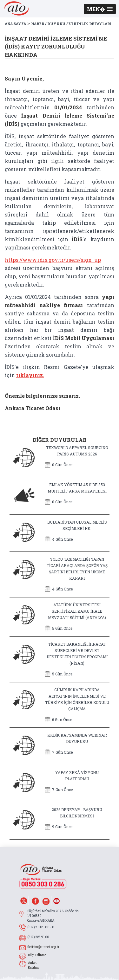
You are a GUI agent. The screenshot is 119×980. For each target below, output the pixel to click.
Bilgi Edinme (37, 955)
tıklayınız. (30, 375)
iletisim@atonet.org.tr (43, 947)
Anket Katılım (33, 965)
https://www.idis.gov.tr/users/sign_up (53, 260)
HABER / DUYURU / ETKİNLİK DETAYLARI (71, 24)
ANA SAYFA (15, 24)
